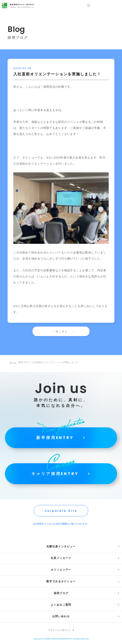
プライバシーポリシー (59, 631)
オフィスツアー (61, 570)
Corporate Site (61, 511)
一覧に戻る (60, 331)
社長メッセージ (61, 558)
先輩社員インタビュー (61, 547)
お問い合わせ (61, 617)
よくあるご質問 (61, 605)
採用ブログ (61, 594)
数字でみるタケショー (61, 582)
